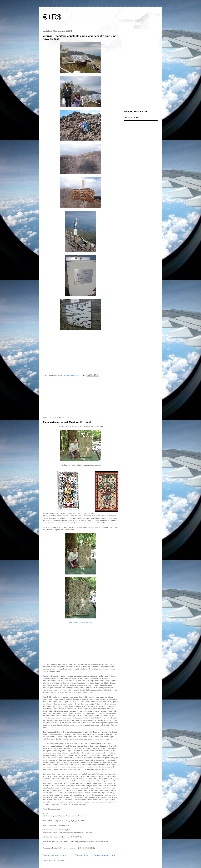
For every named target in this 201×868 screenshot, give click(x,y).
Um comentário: (70, 848)
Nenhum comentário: (72, 375)
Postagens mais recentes (56, 855)
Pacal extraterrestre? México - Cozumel (67, 422)
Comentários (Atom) (57, 860)
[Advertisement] (81, 397)
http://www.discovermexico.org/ (81, 623)
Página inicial (81, 855)
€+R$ (52, 17)
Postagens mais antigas (106, 855)
